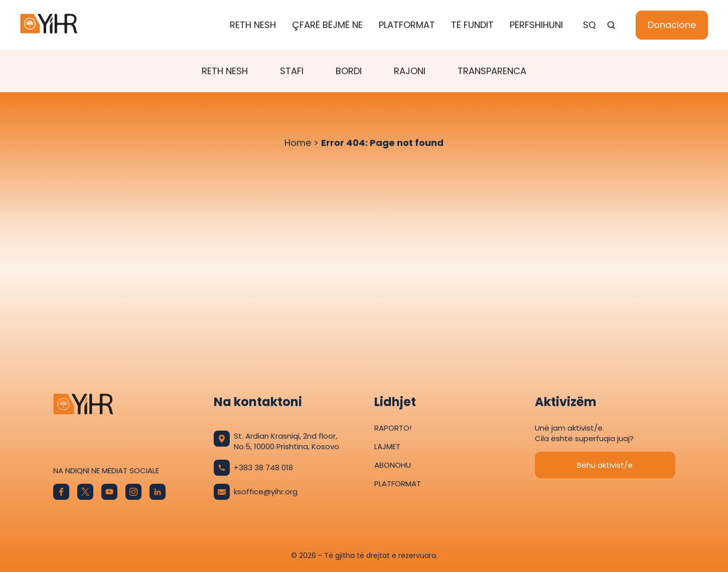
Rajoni (410, 71)
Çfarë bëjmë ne (327, 25)
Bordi (349, 71)
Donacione (672, 25)
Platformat (407, 25)
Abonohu (393, 465)
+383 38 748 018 (253, 468)
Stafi (292, 71)
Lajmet (387, 446)
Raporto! (393, 428)
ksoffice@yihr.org (256, 492)
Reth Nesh (253, 25)
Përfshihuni (536, 25)
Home (298, 143)
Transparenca (492, 71)
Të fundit (472, 25)
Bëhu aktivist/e (605, 465)
